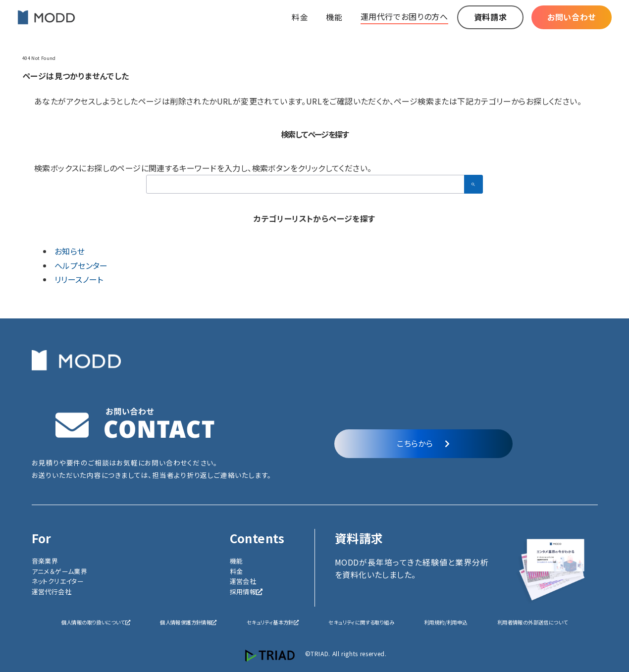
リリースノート (79, 279)
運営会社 (243, 581)
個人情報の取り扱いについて (96, 622)
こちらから (423, 443)
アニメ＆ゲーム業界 (60, 571)
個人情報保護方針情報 (188, 622)
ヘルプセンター (81, 265)
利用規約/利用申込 (446, 622)
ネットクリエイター (58, 581)
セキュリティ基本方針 (273, 622)
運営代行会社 (52, 592)
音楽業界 (45, 561)
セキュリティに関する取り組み (361, 622)
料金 (236, 571)
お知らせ (70, 251)
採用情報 (246, 592)
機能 (236, 561)
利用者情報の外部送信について (533, 622)
